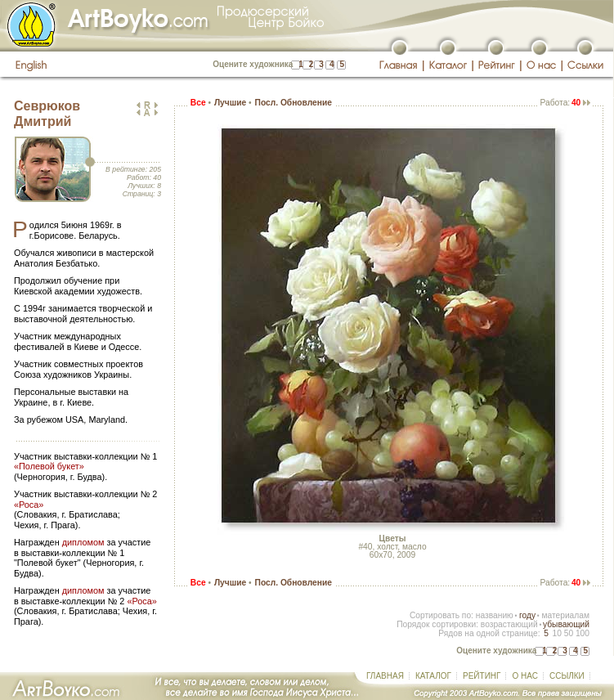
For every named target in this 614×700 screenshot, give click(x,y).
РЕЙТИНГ (482, 676)
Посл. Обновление (294, 103)
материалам (565, 615)
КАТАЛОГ (433, 676)
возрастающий (509, 624)
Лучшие (230, 103)
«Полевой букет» (49, 466)
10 (556, 633)
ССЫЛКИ (567, 676)
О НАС (524, 676)
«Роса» (29, 505)
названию (495, 615)
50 (569, 633)
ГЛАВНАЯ (385, 676)
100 (583, 633)
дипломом (83, 542)
